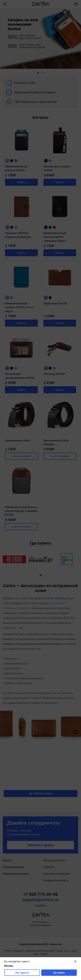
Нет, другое (22, 973)
